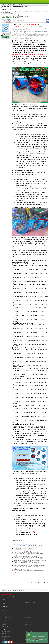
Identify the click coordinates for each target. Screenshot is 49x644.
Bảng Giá (4, 633)
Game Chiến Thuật (6, 618)
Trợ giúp (3, 639)
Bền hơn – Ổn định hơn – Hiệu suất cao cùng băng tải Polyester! (28, 554)
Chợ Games (4, 611)
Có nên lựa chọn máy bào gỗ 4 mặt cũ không (24, 550)
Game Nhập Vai (5, 616)
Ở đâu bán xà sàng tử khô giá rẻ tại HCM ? (23, 562)
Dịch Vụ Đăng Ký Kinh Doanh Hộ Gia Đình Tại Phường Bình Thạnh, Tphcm (31, 546)
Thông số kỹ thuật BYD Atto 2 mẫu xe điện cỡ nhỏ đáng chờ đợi (28, 555)
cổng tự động (12, 18)
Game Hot (27, 609)
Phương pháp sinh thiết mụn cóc (21, 569)
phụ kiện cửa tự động (11, 14)
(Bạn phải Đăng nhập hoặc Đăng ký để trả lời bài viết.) (38, 583)
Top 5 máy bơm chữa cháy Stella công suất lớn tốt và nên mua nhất (29, 571)
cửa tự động (6, 15)
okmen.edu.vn (19, 541)
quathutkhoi (19, 20)
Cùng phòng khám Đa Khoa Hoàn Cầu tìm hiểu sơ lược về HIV (28, 559)
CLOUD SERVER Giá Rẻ (31, 602)
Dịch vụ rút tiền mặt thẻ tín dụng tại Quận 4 (23, 548)
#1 (48, 575)
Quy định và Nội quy (6, 637)
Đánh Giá (4, 625)
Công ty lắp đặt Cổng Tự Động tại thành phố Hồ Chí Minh (15, 16)
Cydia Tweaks (5, 627)
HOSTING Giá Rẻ (6, 602)
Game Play (27, 611)
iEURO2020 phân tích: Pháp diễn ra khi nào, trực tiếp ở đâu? (28, 564)
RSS (26, 639)
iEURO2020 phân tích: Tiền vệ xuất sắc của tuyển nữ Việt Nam (28, 547)
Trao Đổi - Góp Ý (29, 632)
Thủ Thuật (27, 623)
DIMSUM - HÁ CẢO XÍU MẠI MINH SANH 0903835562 (26, 563)
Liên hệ (3, 638)
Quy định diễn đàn (6, 632)
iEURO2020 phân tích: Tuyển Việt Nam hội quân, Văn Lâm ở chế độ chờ (30, 560)
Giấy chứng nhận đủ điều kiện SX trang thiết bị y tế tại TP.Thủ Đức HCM (30, 565)
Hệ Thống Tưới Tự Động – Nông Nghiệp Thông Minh (26, 567)
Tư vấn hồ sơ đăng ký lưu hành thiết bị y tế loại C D (25, 556)
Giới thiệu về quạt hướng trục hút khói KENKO (27, 54)
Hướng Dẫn (4, 623)
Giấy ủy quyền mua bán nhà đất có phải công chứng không (27, 568)
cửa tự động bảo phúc (19, 27)
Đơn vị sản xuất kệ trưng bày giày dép (22, 551)
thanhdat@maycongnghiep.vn (29, 531)
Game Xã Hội (28, 618)
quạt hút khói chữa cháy (17, 573)
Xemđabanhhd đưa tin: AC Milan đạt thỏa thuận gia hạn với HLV (28, 558)
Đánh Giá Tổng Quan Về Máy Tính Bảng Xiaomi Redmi (26, 552)
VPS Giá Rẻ (4, 604)
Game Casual (28, 616)
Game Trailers (28, 625)
